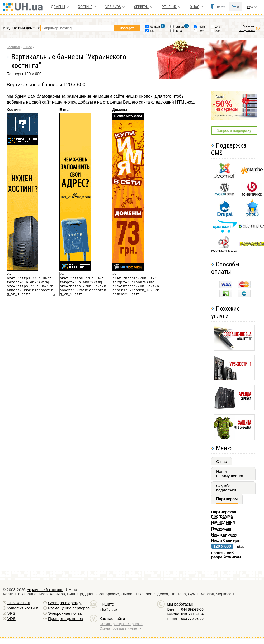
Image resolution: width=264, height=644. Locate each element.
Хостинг (85, 7)
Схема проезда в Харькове (121, 624)
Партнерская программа (224, 514)
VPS (11, 613)
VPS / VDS (113, 7)
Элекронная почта (65, 613)
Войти (221, 7)
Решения (169, 7)
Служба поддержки (226, 488)
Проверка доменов (65, 619)
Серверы (141, 7)
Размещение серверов (69, 608)
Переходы (221, 528)
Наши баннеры (226, 540)
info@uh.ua (108, 609)
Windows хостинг (23, 608)
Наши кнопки (224, 534)
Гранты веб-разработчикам (226, 555)
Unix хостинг (19, 603)
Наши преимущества (230, 474)
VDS (11, 619)
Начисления (223, 522)
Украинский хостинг (45, 590)
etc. (241, 546)
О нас (195, 7)
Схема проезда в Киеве (118, 628)
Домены (58, 7)
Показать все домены (247, 28)
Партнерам (227, 499)
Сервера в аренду (65, 603)
